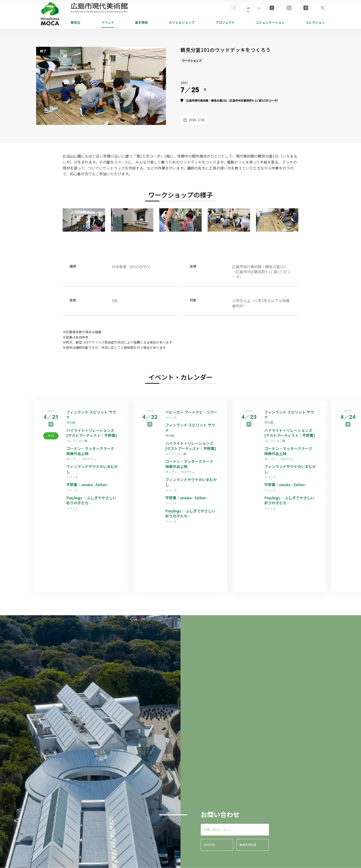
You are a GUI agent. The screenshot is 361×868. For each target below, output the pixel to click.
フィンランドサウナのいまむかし (92, 469)
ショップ (182, 22)
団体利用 (209, 845)
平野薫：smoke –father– (87, 485)
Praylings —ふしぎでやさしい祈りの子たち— (91, 500)
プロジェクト (225, 22)
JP (248, 8)
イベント (108, 22)
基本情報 (141, 22)
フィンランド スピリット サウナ (91, 415)
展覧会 (76, 22)
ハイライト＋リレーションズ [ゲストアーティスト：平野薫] (92, 433)
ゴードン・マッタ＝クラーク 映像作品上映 (92, 451)
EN (259, 8)
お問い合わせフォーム (218, 829)
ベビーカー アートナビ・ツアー (191, 412)
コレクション (315, 22)
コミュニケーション (270, 22)
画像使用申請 (248, 845)
